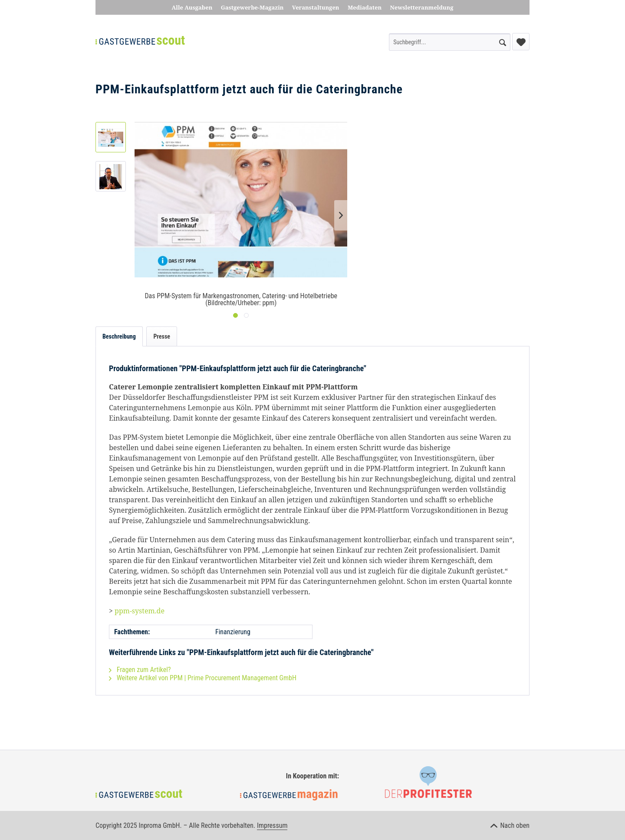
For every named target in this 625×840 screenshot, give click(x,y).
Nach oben (510, 825)
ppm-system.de (140, 611)
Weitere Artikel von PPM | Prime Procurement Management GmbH (203, 678)
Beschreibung (119, 336)
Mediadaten (365, 7)
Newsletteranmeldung (422, 7)
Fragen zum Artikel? (140, 670)
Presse (162, 336)
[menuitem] (450, 42)
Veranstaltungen (316, 7)
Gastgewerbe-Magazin (252, 7)
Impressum (272, 825)
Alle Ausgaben (192, 7)
